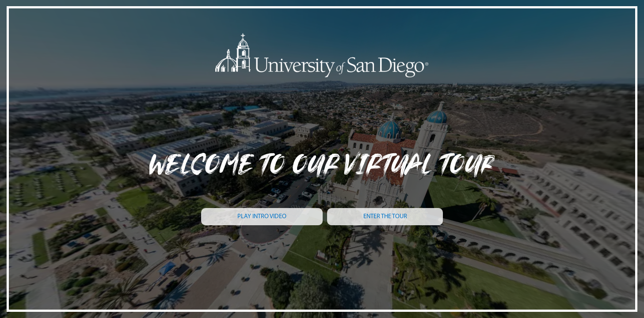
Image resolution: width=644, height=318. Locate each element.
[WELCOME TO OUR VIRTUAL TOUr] (322, 152)
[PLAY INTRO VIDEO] (262, 217)
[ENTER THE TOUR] (385, 217)
